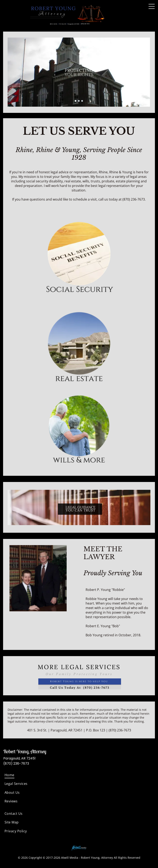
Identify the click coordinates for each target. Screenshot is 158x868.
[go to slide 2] (79, 101)
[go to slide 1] (76, 101)
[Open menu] (152, 6)
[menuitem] (79, 775)
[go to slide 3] (82, 101)
